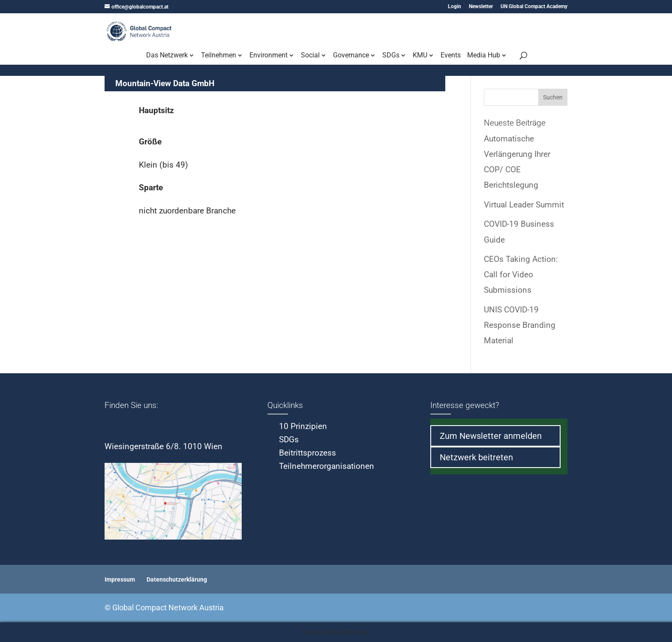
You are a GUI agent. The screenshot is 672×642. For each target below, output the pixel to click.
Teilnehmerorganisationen (327, 466)
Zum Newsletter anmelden (491, 436)
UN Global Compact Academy (534, 7)
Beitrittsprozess (307, 453)
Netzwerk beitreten (476, 457)
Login (454, 7)
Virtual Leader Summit (524, 205)
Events (451, 56)
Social (310, 56)
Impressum (120, 579)
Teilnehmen (219, 56)
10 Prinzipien (303, 426)
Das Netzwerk (167, 56)
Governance (351, 56)
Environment (268, 56)
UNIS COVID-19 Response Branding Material (520, 325)
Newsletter (481, 7)
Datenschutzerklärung (177, 579)
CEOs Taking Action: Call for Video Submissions (521, 274)
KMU (420, 56)
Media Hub (484, 56)
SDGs (391, 56)
